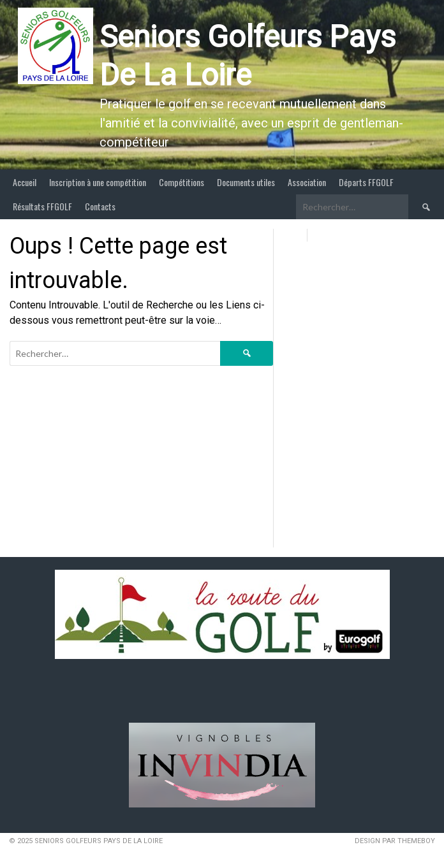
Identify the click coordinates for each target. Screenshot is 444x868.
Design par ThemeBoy (395, 841)
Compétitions (181, 182)
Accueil (25, 182)
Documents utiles (246, 182)
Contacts (100, 206)
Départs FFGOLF (366, 182)
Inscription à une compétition (98, 182)
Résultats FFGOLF (42, 206)
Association (307, 182)
